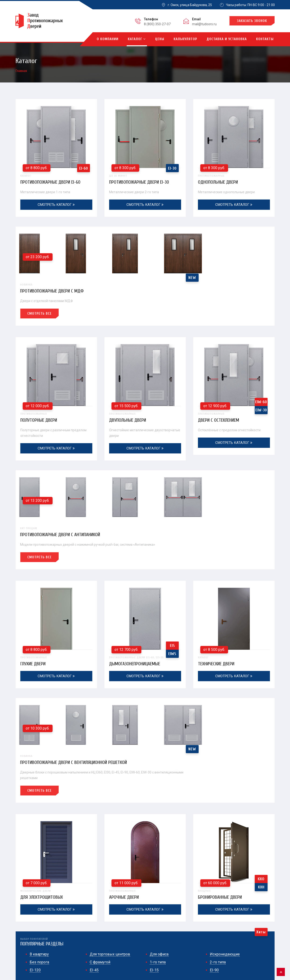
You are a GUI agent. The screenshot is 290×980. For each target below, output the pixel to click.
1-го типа (158, 821)
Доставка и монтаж (231, 972)
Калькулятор (185, 39)
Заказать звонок (252, 21)
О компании (108, 39)
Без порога (39, 821)
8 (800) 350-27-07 (157, 24)
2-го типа (218, 821)
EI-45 (94, 829)
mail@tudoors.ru (204, 24)
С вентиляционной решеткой (171, 933)
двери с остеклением (234, 372)
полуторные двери (56, 372)
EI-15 (154, 829)
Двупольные (159, 916)
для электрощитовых (56, 754)
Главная (21, 71)
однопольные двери (234, 179)
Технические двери (234, 571)
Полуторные (100, 941)
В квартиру (39, 814)
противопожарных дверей (91, 972)
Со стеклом (157, 941)
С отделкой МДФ (228, 916)
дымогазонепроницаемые (145, 571)
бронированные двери (234, 754)
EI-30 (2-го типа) (103, 924)
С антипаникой (160, 924)
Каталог (137, 39)
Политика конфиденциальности (40, 954)
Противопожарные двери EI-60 (52, 182)
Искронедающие (225, 814)
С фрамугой (100, 821)
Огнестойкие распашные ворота (240, 941)
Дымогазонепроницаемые (236, 924)
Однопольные (101, 933)
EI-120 (35, 829)
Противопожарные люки (234, 933)
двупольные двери (145, 372)
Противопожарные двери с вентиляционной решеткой (203, 622)
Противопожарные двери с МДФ (181, 240)
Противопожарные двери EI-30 (140, 182)
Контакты (265, 39)
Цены (160, 39)
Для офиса (159, 814)
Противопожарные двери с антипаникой (189, 439)
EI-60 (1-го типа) (103, 916)
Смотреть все (167, 263)
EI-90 (214, 829)
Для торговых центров (110, 814)
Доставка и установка (227, 39)
